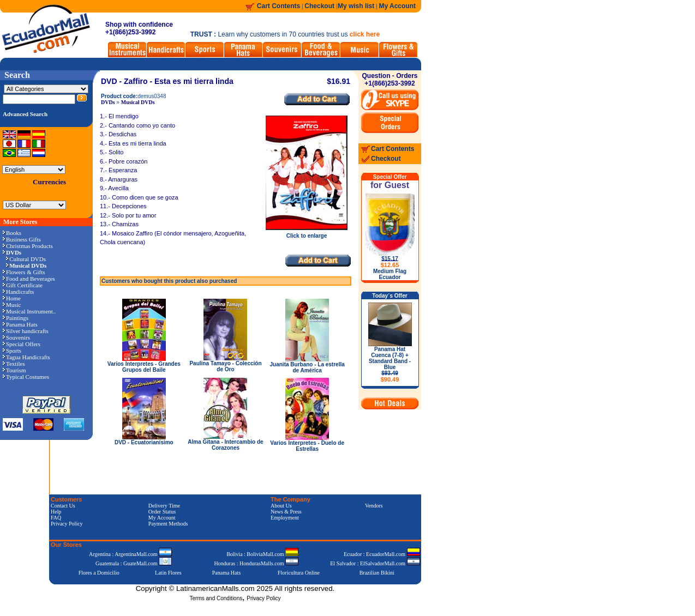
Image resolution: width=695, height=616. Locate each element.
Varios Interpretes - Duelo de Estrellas (307, 446)
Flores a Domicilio (99, 573)
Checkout (320, 6)
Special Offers (22, 344)
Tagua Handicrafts (26, 357)
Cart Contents (278, 6)
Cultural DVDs (26, 259)
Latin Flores (168, 573)
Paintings (16, 318)
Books (12, 233)
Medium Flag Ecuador (390, 274)
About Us (281, 506)
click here (365, 34)
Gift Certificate (23, 285)
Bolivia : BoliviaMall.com (262, 554)
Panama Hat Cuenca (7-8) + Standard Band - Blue (390, 364)
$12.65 (390, 265)
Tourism (14, 370)
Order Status (162, 512)
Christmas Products (28, 246)
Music (12, 305)
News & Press (286, 512)
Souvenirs (16, 337)
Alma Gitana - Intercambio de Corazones (225, 445)
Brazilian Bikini (377, 573)
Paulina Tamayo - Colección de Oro (225, 366)
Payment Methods (168, 524)
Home (12, 298)
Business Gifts (22, 239)
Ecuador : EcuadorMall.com (382, 554)
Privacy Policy (67, 524)
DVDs (108, 102)
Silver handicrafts (26, 331)
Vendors (374, 506)
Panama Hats (20, 324)
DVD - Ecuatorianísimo (144, 442)
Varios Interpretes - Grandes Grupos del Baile (144, 367)
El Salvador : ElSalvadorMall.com (375, 563)
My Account (397, 6)
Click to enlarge (307, 233)
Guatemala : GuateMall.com (134, 563)
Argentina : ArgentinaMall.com (130, 554)
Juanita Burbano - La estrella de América (307, 367)
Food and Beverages (29, 279)
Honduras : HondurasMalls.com (256, 563)
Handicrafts (18, 292)
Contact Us (63, 506)
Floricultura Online (299, 573)
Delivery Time (164, 506)
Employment (285, 518)
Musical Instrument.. (29, 311)
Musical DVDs (138, 102)
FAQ (56, 518)
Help (56, 512)
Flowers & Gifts (24, 272)
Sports (12, 351)
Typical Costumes (26, 377)
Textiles (14, 364)
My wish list (356, 6)
